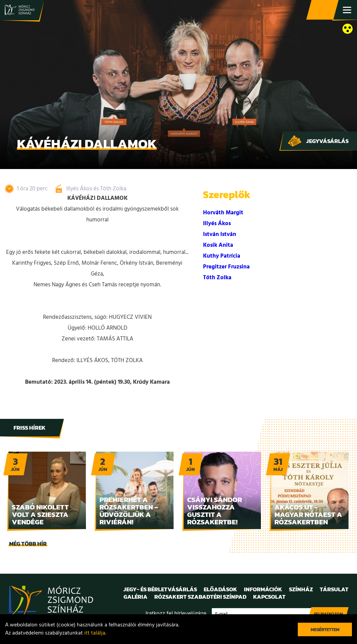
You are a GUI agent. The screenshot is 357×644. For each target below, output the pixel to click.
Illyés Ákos (217, 224)
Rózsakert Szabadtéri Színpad (200, 597)
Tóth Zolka (217, 278)
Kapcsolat (269, 597)
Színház (301, 589)
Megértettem (325, 630)
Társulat (334, 589)
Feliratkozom (328, 614)
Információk (263, 589)
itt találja (95, 633)
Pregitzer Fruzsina (226, 267)
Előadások (220, 589)
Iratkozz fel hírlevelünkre (176, 614)
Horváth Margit (223, 213)
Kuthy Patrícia (222, 256)
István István (220, 234)
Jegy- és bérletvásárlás (323, 10)
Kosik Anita (218, 245)
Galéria (136, 597)
